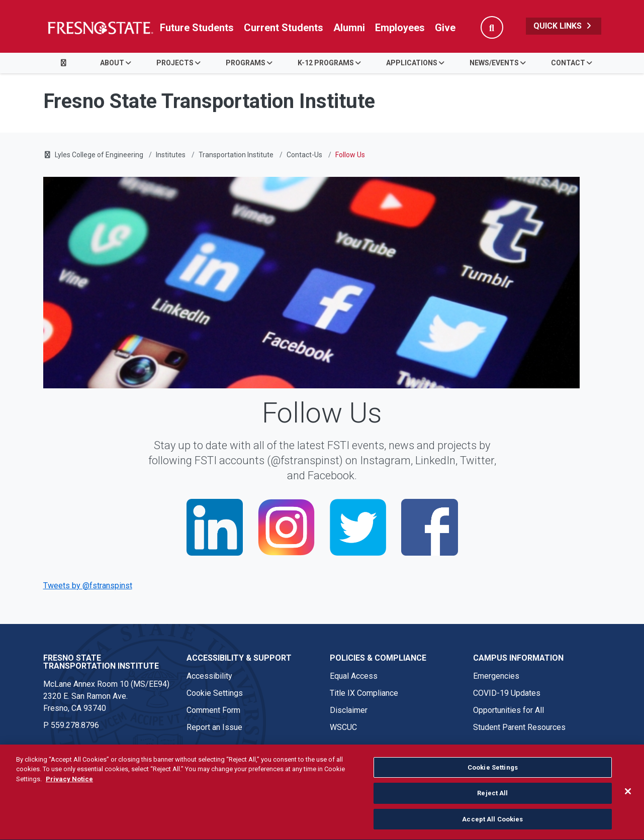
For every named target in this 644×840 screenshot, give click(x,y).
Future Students (197, 28)
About (112, 63)
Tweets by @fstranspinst (88, 586)
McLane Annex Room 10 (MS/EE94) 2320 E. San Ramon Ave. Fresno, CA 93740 (106, 696)
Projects (175, 63)
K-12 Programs (326, 63)
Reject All (492, 806)
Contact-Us (304, 155)
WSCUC (343, 727)
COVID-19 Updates (507, 693)
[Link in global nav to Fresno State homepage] (100, 28)
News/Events (494, 63)
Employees (400, 28)
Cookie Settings (215, 693)
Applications (412, 63)
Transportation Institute (236, 155)
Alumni (349, 28)
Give (445, 28)
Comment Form (213, 710)
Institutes (171, 155)
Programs (246, 63)
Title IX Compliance (364, 693)
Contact (568, 63)
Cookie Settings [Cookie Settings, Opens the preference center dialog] (493, 780)
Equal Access (354, 676)
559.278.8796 (75, 725)
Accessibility (209, 676)
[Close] (628, 804)
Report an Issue (214, 727)
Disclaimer (349, 710)
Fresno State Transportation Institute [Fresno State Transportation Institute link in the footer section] (101, 662)
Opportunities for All (509, 710)
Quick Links (564, 26)
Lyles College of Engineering (100, 155)
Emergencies (496, 676)
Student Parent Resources (519, 727)
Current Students (284, 28)
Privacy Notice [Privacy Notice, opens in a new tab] (69, 792)
